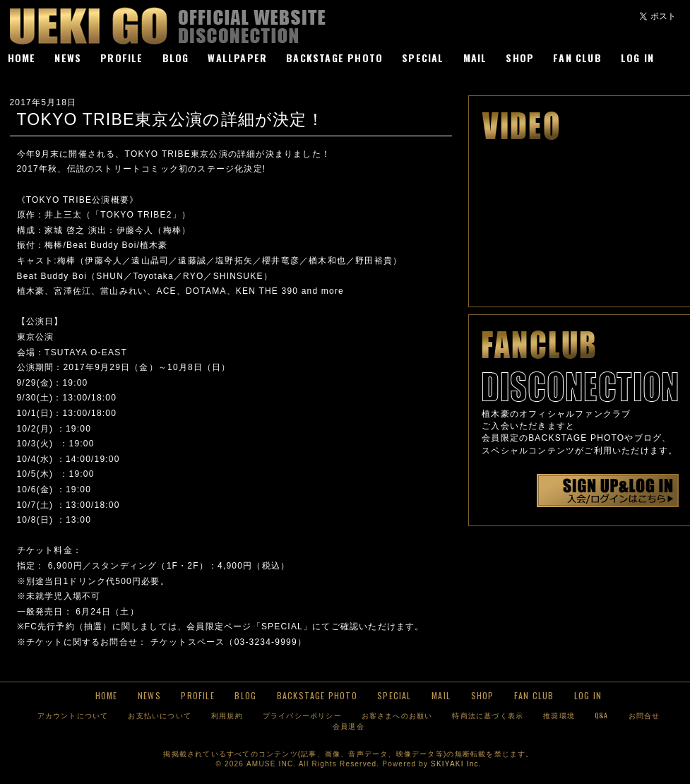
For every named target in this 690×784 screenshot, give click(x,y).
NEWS (68, 58)
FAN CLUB (577, 58)
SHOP (520, 58)
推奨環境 (559, 715)
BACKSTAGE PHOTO (334, 58)
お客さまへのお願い (397, 715)
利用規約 (227, 715)
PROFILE (121, 58)
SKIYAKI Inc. (456, 764)
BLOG (176, 58)
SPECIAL (423, 58)
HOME (22, 58)
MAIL (475, 58)
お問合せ (644, 715)
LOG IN (637, 58)
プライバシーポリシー (302, 715)
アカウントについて (73, 715)
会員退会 (349, 726)
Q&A (602, 715)
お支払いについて (160, 715)
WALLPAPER (237, 58)
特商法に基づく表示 (488, 715)
